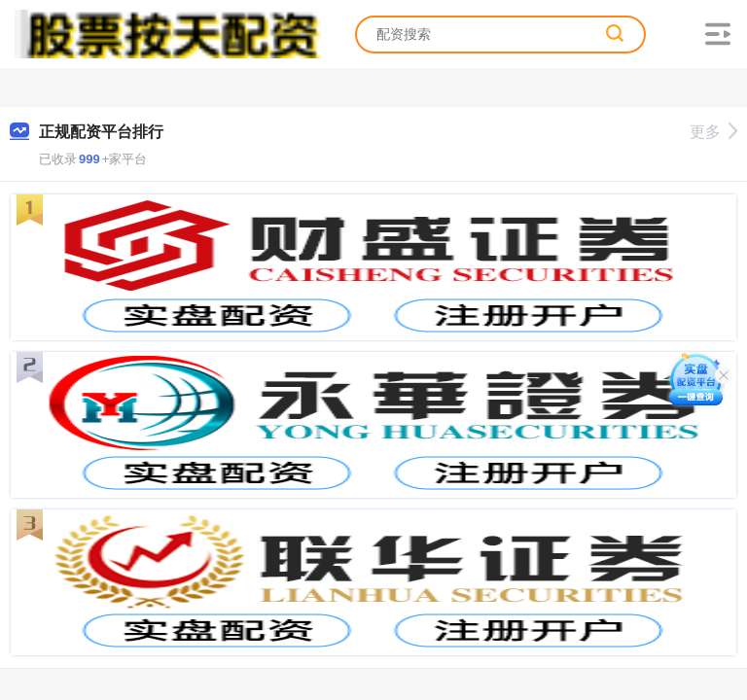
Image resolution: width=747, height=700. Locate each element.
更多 (713, 132)
